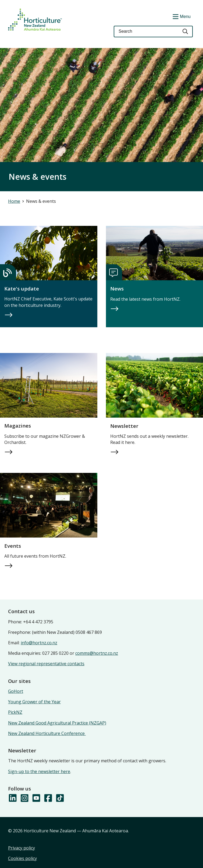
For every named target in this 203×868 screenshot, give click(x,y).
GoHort (16, 691)
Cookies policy (22, 858)
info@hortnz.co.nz (39, 643)
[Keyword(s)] (146, 32)
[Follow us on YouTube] (36, 798)
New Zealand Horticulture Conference (47, 733)
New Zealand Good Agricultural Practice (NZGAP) (57, 723)
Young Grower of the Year (34, 702)
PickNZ (15, 712)
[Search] (186, 32)
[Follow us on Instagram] (24, 798)
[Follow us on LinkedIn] (12, 798)
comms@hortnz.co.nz (97, 653)
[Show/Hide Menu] (181, 16)
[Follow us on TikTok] (60, 798)
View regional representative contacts (46, 664)
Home (14, 201)
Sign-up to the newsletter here (39, 771)
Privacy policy (22, 848)
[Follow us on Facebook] (48, 798)
